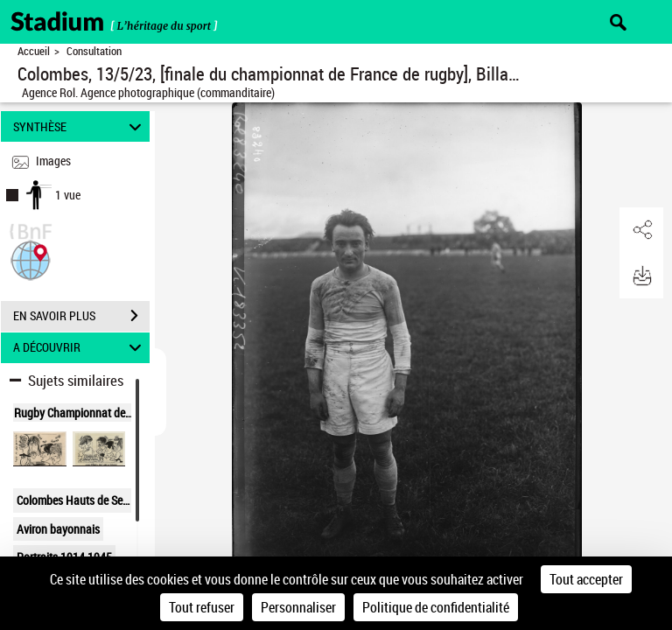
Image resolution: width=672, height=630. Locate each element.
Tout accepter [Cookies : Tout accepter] (586, 579)
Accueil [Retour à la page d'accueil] (34, 51)
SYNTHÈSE (80, 126)
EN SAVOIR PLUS (81, 316)
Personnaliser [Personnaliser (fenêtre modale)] (298, 607)
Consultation (94, 51)
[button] (31, 259)
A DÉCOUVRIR (80, 348)
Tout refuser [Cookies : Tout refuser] (202, 607)
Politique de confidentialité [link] (436, 607)
